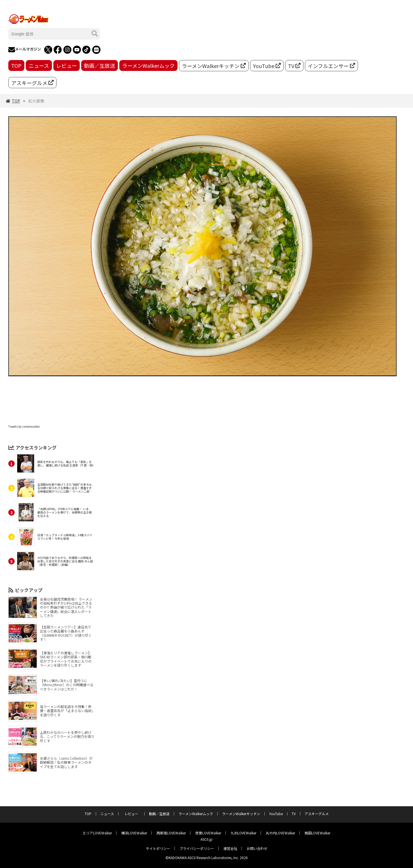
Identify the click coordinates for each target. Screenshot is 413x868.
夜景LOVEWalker (208, 833)
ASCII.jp (206, 839)
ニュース (39, 65)
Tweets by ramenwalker (24, 426)
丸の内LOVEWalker (280, 833)
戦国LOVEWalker (317, 833)
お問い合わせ (257, 848)
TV (294, 66)
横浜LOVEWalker (134, 833)
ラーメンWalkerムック (148, 65)
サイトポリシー (158, 848)
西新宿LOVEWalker (171, 833)
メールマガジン (25, 50)
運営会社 (230, 848)
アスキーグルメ (32, 83)
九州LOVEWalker (243, 833)
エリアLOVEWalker (97, 833)
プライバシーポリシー (197, 848)
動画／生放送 (100, 65)
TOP (16, 65)
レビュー (67, 65)
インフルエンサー (331, 66)
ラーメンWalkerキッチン (214, 66)
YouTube (267, 66)
